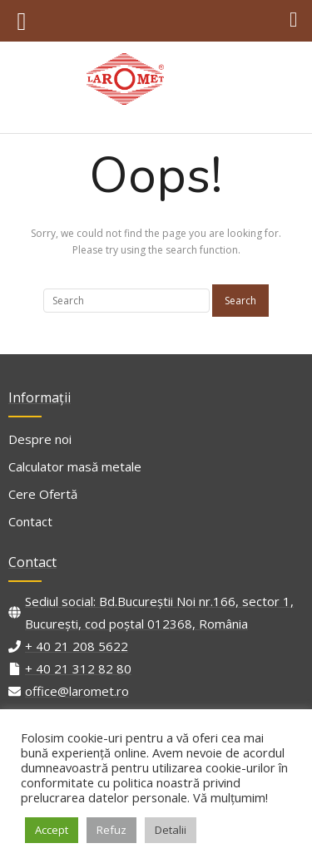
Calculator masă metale (75, 466)
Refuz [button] (111, 830)
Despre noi (40, 439)
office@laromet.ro (77, 691)
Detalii (171, 830)
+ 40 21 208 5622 (77, 646)
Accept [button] (52, 830)
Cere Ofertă (43, 494)
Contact (30, 521)
